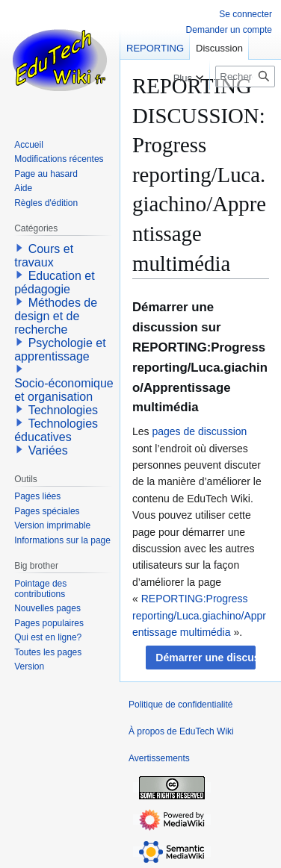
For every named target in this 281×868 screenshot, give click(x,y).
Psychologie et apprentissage (60, 350)
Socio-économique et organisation (64, 390)
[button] (200, 658)
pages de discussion (199, 431)
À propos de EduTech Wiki (181, 731)
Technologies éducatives (56, 430)
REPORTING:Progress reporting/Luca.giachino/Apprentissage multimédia (199, 615)
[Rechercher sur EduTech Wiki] (245, 77)
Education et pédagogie (54, 282)
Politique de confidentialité (180, 705)
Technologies (63, 410)
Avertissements (159, 758)
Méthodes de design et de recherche (56, 316)
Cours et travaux (44, 256)
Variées (48, 450)
